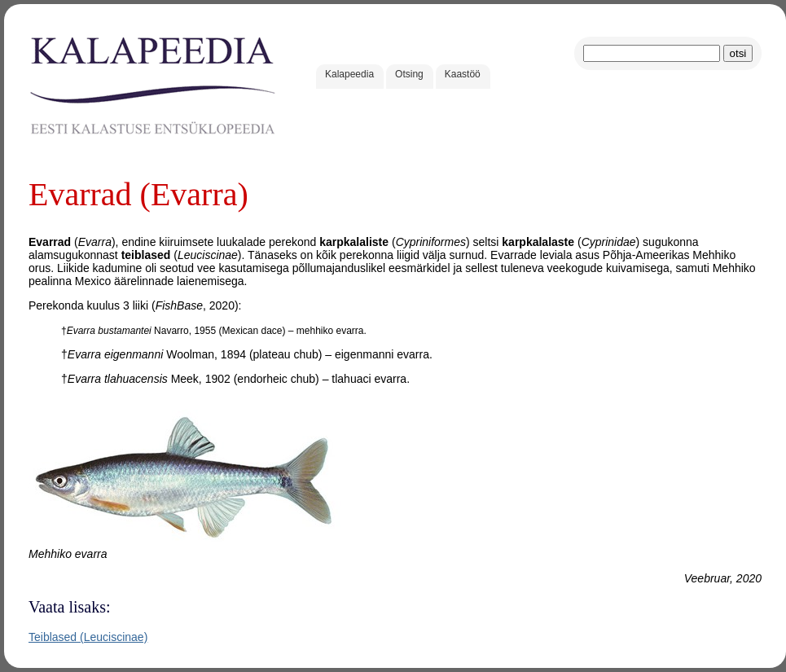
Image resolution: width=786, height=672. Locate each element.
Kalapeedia (349, 74)
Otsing (409, 74)
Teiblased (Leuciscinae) (88, 637)
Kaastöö (463, 74)
